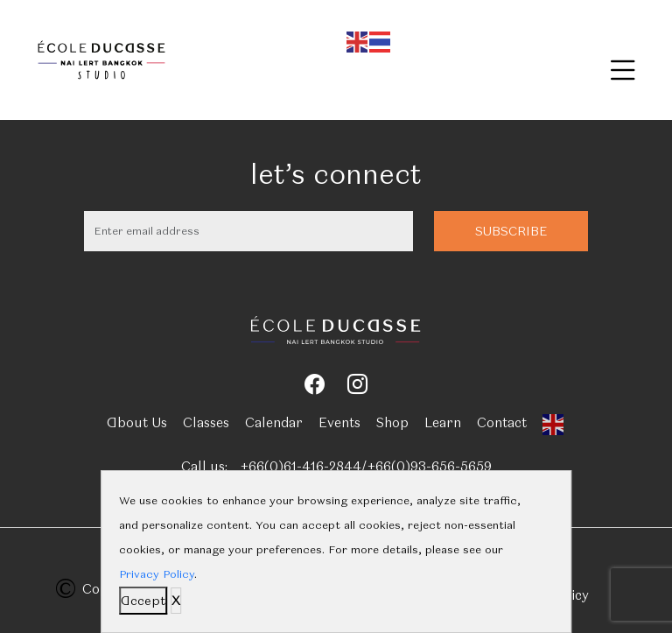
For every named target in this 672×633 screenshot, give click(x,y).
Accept (143, 601)
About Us (137, 423)
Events (339, 423)
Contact (502, 423)
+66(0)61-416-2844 (301, 467)
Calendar (274, 423)
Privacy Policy (157, 574)
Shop (392, 423)
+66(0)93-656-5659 (429, 467)
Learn (443, 423)
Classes (206, 423)
